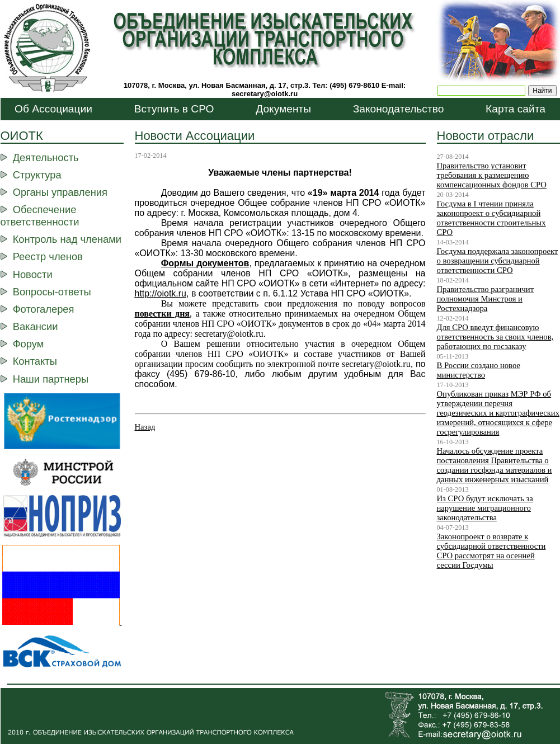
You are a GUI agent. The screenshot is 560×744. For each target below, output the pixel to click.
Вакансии (36, 326)
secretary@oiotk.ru (265, 94)
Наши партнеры (51, 379)
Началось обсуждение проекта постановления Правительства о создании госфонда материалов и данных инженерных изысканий (495, 465)
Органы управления (60, 192)
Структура (37, 175)
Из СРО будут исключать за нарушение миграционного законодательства (485, 508)
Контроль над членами (67, 239)
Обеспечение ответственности (40, 216)
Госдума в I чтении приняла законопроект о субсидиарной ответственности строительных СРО (491, 218)
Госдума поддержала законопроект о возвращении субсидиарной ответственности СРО (498, 261)
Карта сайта (516, 109)
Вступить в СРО (174, 109)
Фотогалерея (44, 309)
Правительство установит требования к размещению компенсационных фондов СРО (492, 175)
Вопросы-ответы (52, 292)
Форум (29, 344)
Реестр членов (48, 256)
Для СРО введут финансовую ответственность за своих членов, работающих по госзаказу (495, 337)
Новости (33, 274)
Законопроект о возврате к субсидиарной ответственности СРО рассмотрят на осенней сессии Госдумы (491, 551)
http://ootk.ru (161, 293)
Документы (283, 109)
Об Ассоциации (53, 109)
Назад (145, 427)
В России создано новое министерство (479, 370)
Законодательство (399, 109)
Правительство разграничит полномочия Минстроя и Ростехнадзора (486, 299)
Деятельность (46, 157)
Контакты (35, 361)
